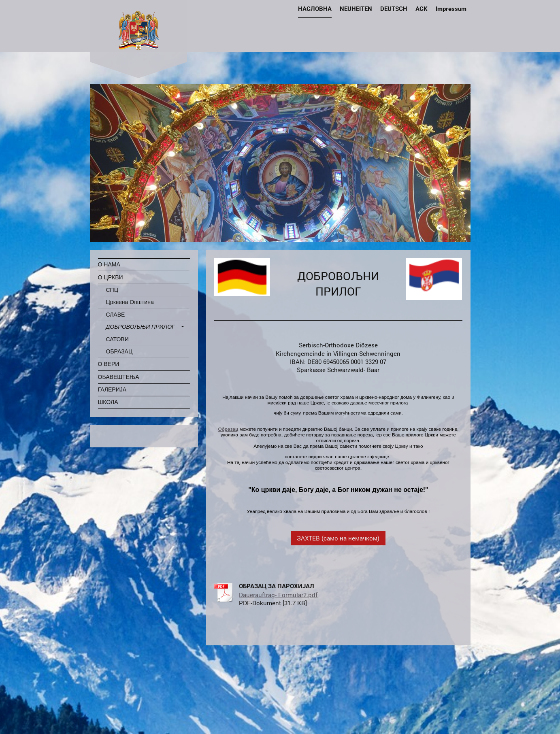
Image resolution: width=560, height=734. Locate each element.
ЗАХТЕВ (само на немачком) (338, 538)
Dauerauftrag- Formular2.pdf (278, 595)
